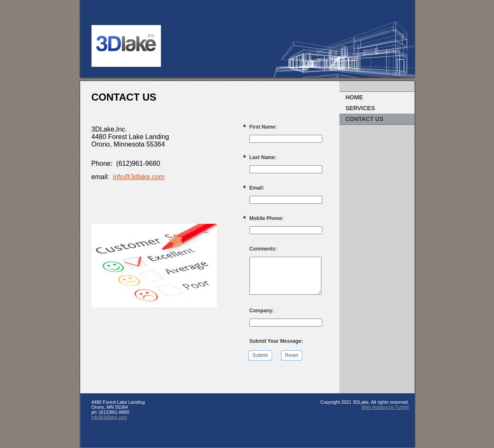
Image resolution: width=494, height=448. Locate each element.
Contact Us (365, 119)
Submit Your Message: (276, 341)
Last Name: (263, 157)
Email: (257, 188)
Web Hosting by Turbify (385, 407)
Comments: (263, 249)
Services (360, 108)
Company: (262, 311)
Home (354, 97)
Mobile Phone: (267, 218)
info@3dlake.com (139, 177)
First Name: (263, 127)
